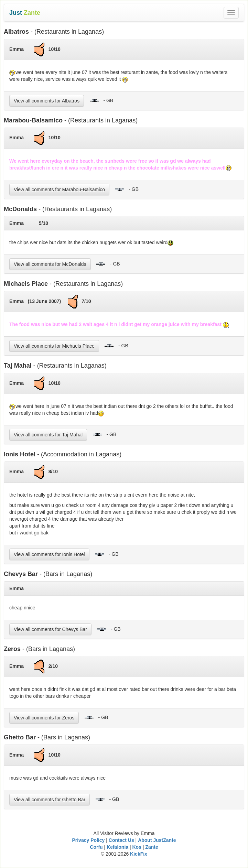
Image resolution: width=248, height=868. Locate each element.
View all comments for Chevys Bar (50, 629)
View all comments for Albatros (47, 101)
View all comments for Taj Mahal (48, 435)
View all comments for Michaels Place (54, 346)
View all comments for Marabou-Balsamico (59, 189)
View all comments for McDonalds (50, 264)
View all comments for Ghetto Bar (50, 800)
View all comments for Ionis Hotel (49, 554)
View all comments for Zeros (44, 718)
